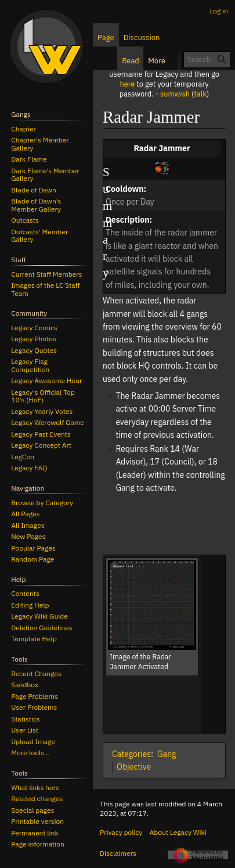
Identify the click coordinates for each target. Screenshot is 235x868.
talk (200, 94)
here (127, 84)
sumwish (175, 94)
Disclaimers (118, 853)
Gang (167, 754)
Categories (131, 754)
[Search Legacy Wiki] (207, 60)
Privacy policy (121, 832)
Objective (134, 767)
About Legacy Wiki (178, 832)
